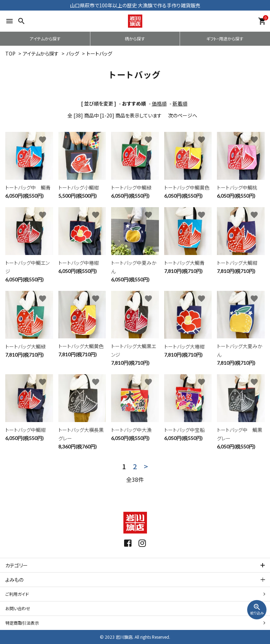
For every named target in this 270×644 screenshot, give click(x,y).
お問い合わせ (18, 608)
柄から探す (135, 39)
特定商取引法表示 (22, 623)
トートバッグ (99, 53)
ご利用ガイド (17, 594)
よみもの (14, 580)
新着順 (180, 103)
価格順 (159, 103)
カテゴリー (17, 565)
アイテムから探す (45, 39)
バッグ (73, 53)
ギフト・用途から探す (225, 39)
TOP (10, 53)
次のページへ (183, 115)
